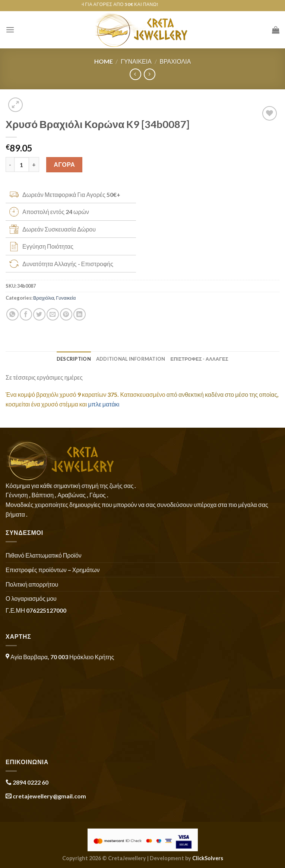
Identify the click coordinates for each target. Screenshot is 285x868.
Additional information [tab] (131, 359)
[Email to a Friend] (53, 314)
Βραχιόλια (175, 61)
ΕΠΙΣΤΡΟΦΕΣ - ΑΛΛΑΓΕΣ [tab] (199, 359)
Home (104, 61)
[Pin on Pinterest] (66, 314)
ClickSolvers (208, 858)
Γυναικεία (136, 61)
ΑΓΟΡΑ (64, 164)
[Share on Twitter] (39, 314)
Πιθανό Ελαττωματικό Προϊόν (44, 555)
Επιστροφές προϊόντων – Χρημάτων (53, 570)
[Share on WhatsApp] (12, 314)
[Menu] (10, 30)
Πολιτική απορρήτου (32, 584)
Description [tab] (74, 359)
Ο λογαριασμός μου (31, 598)
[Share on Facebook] (26, 314)
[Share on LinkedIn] (80, 314)
